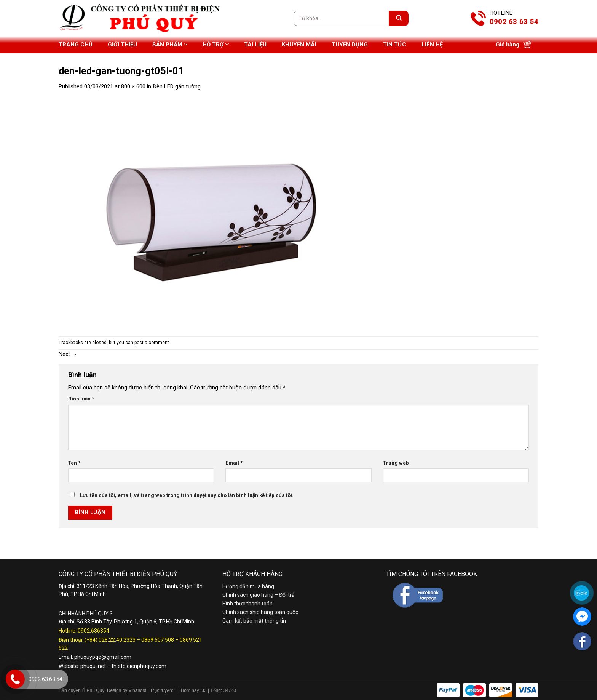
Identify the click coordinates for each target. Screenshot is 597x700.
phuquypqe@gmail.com (103, 657)
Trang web (396, 463)
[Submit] (399, 18)
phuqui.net (93, 666)
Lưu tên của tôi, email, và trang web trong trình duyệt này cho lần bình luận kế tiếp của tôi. (187, 495)
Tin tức (395, 45)
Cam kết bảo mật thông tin (254, 621)
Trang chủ (76, 45)
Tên (74, 463)
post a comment (152, 343)
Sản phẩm (170, 44)
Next (68, 354)
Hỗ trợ (216, 44)
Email (234, 463)
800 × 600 (133, 86)
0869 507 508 (158, 640)
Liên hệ (432, 45)
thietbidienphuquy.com (139, 666)
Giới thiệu (122, 45)
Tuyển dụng (350, 45)
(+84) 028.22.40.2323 (110, 640)
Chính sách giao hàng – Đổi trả (259, 595)
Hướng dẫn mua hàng (248, 586)
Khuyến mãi (299, 45)
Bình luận (81, 399)
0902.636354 (93, 631)
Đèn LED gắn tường (177, 86)
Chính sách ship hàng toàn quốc (260, 612)
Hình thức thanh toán (247, 604)
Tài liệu (255, 45)
